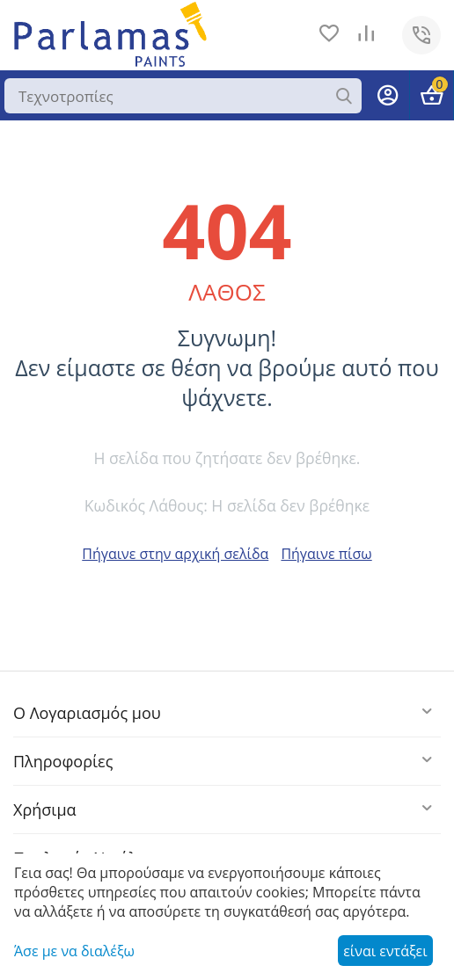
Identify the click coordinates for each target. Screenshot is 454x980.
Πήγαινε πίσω (326, 554)
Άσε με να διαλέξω (74, 951)
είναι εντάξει (385, 951)
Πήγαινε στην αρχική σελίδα (175, 554)
